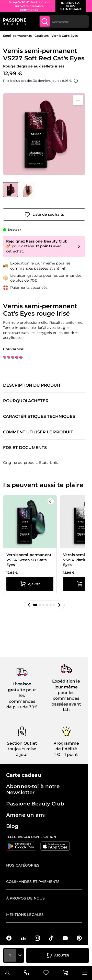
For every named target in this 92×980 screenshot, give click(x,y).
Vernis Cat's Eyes (65, 36)
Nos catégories (23, 865)
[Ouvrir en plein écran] (78, 100)
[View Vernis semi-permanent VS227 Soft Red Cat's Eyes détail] (28, 190)
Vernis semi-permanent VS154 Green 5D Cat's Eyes (29, 560)
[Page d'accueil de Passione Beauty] (15, 21)
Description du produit (32, 385)
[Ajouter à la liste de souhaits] (44, 214)
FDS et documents (25, 448)
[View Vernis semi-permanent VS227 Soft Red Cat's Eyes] (10, 190)
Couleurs (42, 36)
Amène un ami (26, 815)
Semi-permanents (17, 36)
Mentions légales (25, 915)
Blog (12, 826)
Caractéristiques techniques (39, 417)
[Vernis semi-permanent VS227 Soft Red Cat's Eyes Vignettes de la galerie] (19, 190)
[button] (29, 605)
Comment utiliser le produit (38, 432)
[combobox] (64, 21)
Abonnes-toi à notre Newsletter (33, 789)
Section (15, 743)
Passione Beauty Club (35, 804)
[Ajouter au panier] (57, 955)
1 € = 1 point (66, 754)
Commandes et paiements (33, 882)
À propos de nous (25, 898)
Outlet (30, 743)
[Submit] (45, 21)
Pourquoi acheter (26, 401)
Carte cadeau (24, 775)
